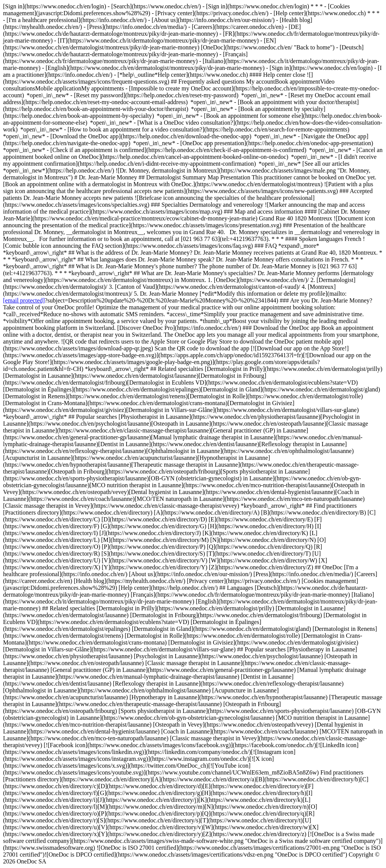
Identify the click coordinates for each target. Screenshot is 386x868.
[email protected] (24, 300)
